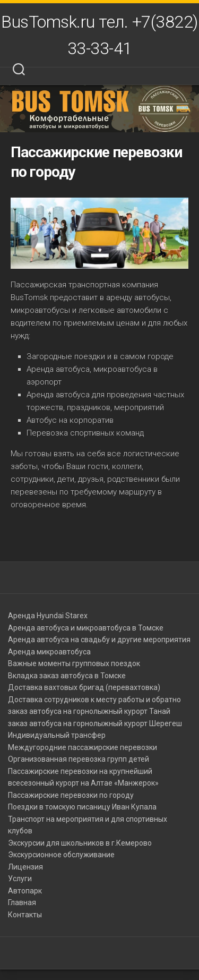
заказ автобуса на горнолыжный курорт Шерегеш (95, 723)
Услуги (20, 879)
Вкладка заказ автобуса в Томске (67, 676)
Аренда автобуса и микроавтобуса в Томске (86, 628)
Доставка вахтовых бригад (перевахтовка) (84, 687)
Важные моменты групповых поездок (74, 663)
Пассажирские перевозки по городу (71, 795)
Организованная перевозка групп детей (79, 759)
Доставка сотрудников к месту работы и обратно (94, 700)
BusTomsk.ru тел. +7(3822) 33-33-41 (99, 35)
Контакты (25, 915)
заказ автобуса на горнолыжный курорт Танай (89, 711)
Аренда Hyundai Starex (48, 616)
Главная (22, 902)
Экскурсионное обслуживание (61, 855)
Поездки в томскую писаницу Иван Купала (82, 807)
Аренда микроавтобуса (49, 652)
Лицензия (25, 867)
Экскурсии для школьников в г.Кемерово (80, 843)
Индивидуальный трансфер (57, 735)
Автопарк (25, 891)
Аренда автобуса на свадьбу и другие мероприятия (99, 640)
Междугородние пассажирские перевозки (83, 747)
